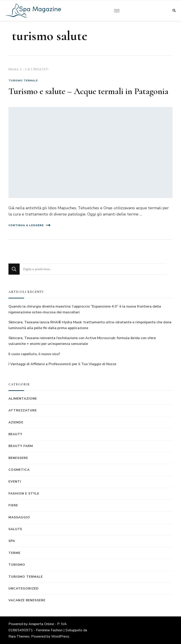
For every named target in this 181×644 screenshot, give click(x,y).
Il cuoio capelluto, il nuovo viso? (34, 354)
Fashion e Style (24, 494)
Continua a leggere (29, 225)
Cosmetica (19, 470)
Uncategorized (24, 589)
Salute (15, 529)
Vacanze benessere (27, 600)
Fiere (13, 505)
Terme (14, 553)
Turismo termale (23, 80)
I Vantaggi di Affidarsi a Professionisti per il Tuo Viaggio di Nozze (62, 364)
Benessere (18, 458)
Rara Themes (19, 636)
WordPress (60, 636)
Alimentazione (23, 399)
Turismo (17, 565)
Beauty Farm (21, 446)
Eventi (15, 482)
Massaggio (19, 517)
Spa (12, 541)
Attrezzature (23, 410)
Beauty (15, 434)
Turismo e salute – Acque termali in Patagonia (88, 91)
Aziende (16, 422)
